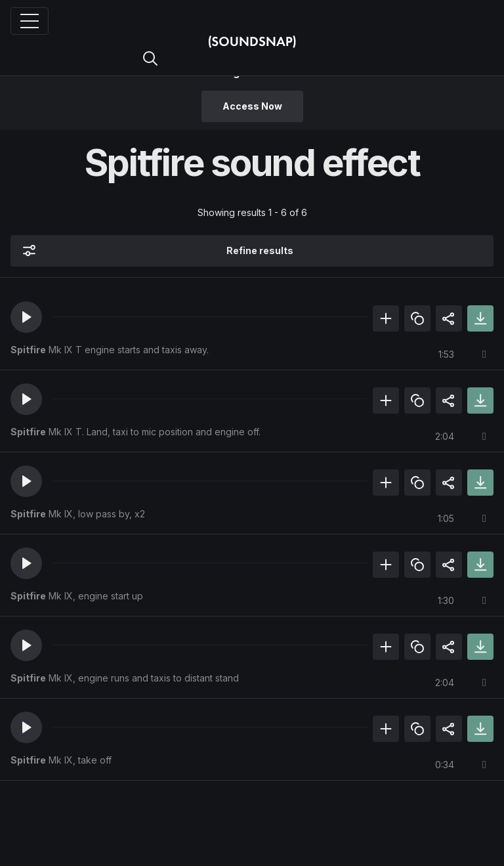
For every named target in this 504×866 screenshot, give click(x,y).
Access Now (252, 106)
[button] (26, 317)
